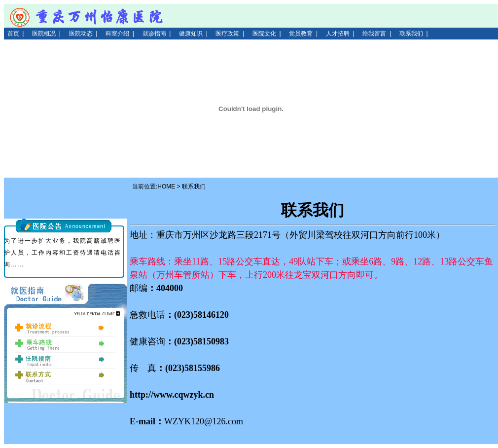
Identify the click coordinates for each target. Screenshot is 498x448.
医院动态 (81, 34)
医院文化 (264, 34)
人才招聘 (338, 34)
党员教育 (301, 34)
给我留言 (374, 34)
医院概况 (44, 34)
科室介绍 (117, 34)
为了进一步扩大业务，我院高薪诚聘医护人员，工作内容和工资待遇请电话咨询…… (63, 253)
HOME (166, 187)
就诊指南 (154, 34)
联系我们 (411, 34)
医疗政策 (227, 34)
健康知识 (191, 34)
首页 (13, 34)
